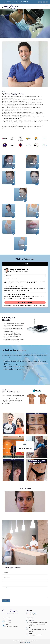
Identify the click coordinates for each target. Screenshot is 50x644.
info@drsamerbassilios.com (14, 2)
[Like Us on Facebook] (41, 2)
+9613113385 (25, 2)
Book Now (6, 601)
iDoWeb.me (27, 642)
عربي (5, 2)
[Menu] (47, 6)
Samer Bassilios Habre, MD (19, 269)
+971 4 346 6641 (38, 635)
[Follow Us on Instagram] (39, 2)
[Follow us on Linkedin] (44, 2)
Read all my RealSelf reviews (25, 302)
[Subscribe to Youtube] (47, 2)
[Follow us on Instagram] (25, 445)
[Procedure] (25, 276)
